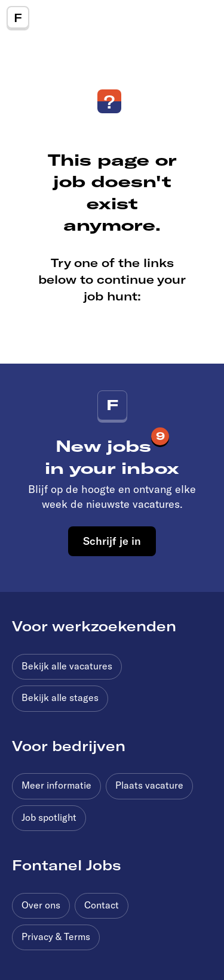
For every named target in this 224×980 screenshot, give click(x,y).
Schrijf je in (112, 541)
